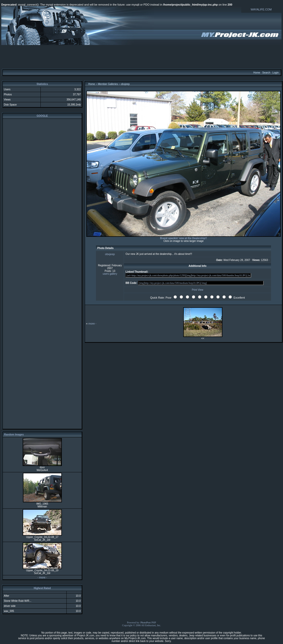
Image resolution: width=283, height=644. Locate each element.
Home (257, 73)
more (42, 577)
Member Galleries (108, 84)
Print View (198, 290)
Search (266, 73)
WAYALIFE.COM (261, 9)
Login (275, 73)
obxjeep (125, 84)
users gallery (110, 274)
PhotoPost (146, 623)
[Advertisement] (142, 57)
